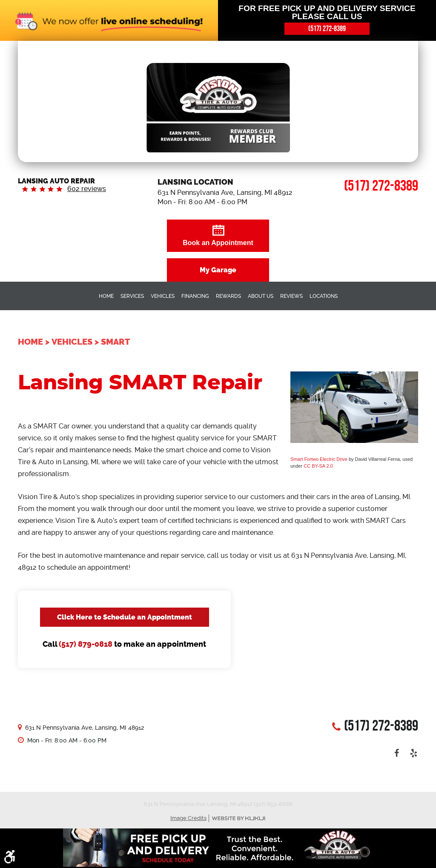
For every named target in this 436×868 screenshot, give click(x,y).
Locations (324, 296)
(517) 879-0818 (86, 644)
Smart (115, 342)
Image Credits (188, 818)
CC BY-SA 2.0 (318, 466)
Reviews (291, 296)
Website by (238, 818)
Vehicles (163, 296)
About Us (261, 296)
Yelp (414, 753)
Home (106, 296)
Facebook (397, 753)
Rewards (228, 296)
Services (132, 296)
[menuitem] (106, 296)
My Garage (218, 270)
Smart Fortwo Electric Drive (319, 459)
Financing (195, 296)
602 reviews (87, 189)
